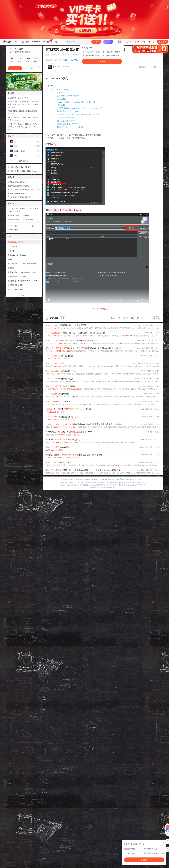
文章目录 (14, 246)
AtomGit (36, 42)
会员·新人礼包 (132, 41)
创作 (163, 42)
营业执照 (142, 485)
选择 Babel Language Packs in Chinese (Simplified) (25, 272)
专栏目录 (156, 318)
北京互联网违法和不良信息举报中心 (135, 483)
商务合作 (80, 479)
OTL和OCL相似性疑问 (23, 167)
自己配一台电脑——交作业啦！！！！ (22, 216)
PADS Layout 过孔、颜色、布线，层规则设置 (23, 119)
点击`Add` (61, 105)
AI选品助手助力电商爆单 (17, 193)
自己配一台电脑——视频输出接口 (20, 220)
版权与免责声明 (118, 485)
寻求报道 (87, 479)
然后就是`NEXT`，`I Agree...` (69, 111)
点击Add (11, 268)
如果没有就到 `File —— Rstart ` (70, 127)
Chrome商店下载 (98, 485)
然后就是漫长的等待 (66, 118)
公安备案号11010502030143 (68, 483)
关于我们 (64, 479)
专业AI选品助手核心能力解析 (19, 186)
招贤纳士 (72, 479)
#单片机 (57, 60)
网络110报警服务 (72, 485)
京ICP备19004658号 (84, 483)
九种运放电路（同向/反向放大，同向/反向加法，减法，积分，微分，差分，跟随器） (24, 104)
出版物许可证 (135, 485)
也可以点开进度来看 (66, 121)
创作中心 (151, 42)
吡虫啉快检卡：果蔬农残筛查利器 (23, 190)
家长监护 (63, 485)
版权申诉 (127, 485)
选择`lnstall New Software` (68, 96)
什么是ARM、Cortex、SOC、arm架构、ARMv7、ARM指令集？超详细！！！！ (23, 127)
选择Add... (12, 259)
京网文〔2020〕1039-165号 (101, 483)
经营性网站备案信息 (117, 483)
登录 (120, 42)
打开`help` (61, 93)
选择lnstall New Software (17, 255)
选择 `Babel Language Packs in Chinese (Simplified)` (79, 108)
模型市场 (48, 41)
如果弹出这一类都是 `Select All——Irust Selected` (78, 114)
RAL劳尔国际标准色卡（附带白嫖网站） (23, 112)
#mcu (71, 60)
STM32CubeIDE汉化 (60, 90)
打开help (11, 251)
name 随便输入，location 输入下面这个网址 (24, 264)
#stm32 (64, 60)
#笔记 (76, 60)
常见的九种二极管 (18, 98)
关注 (62, 318)
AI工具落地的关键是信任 (17, 182)
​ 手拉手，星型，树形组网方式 (26, 171)
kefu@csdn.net (113, 479)
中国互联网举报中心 (85, 485)
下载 (22, 42)
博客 (16, 42)
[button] (22, 88)
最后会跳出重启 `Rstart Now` (69, 124)
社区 (28, 42)
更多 (57, 42)
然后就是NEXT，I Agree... (17, 277)
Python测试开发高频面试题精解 (20, 197)
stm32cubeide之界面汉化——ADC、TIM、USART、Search (24, 210)
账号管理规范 (108, 485)
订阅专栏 (154, 67)
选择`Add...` (62, 99)
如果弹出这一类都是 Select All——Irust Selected (25, 281)
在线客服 (125, 479)
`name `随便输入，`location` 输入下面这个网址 (77, 102)
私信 (33, 68)
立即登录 (102, 62)
